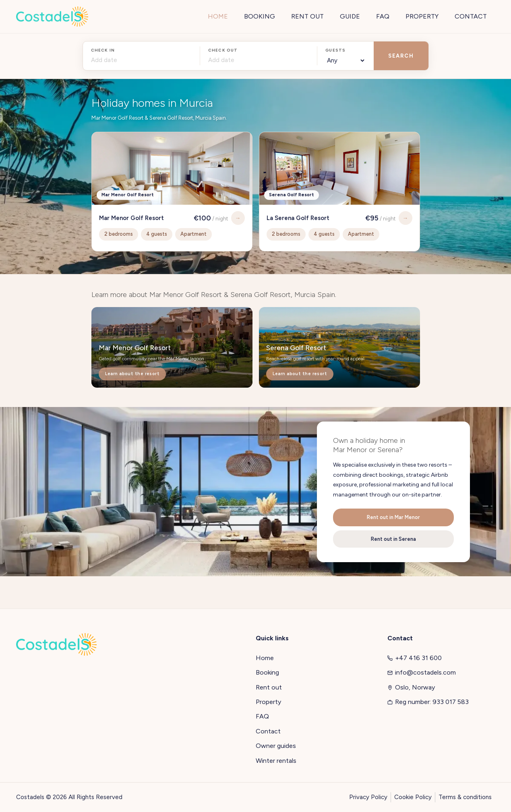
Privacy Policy (368, 797)
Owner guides (276, 746)
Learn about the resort (132, 374)
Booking (267, 672)
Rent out (269, 687)
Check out (223, 50)
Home (265, 658)
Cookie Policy (413, 797)
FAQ (262, 716)
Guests (335, 50)
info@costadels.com (422, 672)
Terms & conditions (465, 797)
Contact (268, 731)
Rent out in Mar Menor (393, 517)
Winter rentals (276, 761)
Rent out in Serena (393, 539)
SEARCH (401, 56)
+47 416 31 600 (415, 658)
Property (268, 702)
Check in (103, 50)
